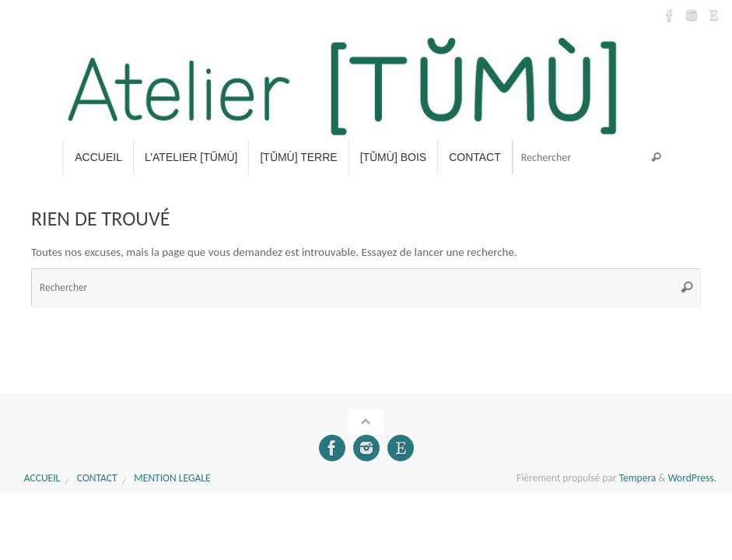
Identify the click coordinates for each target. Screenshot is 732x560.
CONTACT (97, 478)
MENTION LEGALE (172, 478)
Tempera (638, 478)
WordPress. (692, 478)
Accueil (42, 478)
